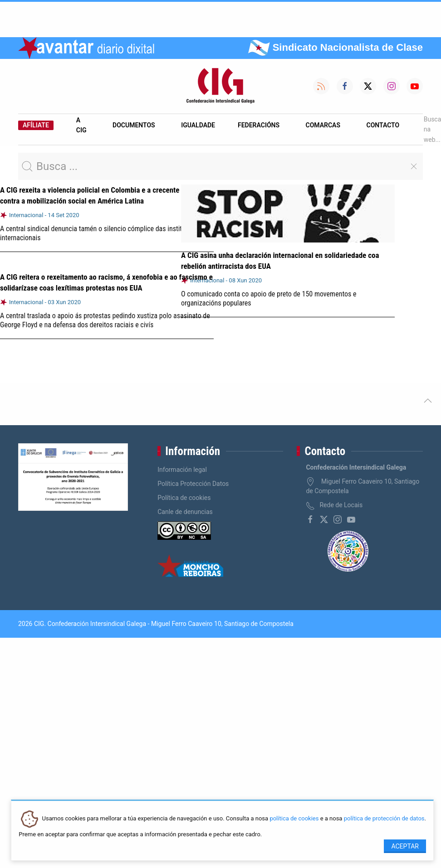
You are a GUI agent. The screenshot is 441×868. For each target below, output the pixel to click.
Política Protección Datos (193, 484)
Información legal (182, 470)
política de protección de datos (384, 819)
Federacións (259, 125)
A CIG (81, 125)
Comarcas (323, 125)
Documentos (134, 125)
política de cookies (294, 819)
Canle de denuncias (185, 512)
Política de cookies (184, 498)
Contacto (383, 125)
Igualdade (198, 125)
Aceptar (405, 846)
